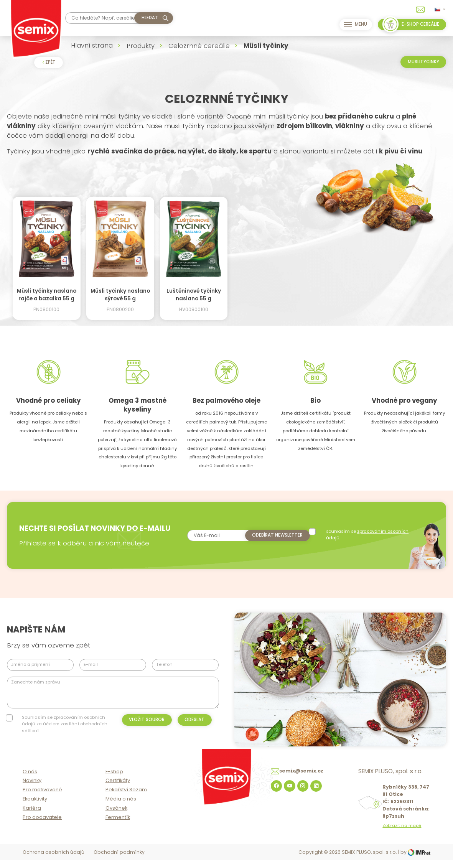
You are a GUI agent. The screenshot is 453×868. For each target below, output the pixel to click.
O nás (30, 780)
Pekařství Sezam (126, 798)
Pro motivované (42, 798)
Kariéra (32, 816)
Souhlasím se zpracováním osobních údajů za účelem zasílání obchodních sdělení (65, 724)
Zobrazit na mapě (402, 834)
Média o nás (121, 807)
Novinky (32, 789)
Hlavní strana (92, 45)
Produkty (141, 46)
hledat (150, 18)
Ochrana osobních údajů (54, 861)
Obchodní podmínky (119, 861)
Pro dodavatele (42, 826)
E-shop (114, 780)
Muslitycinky (423, 62)
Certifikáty (118, 789)
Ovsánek (116, 816)
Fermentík (118, 826)
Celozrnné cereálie (199, 46)
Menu (354, 25)
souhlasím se (368, 534)
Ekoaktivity (35, 807)
